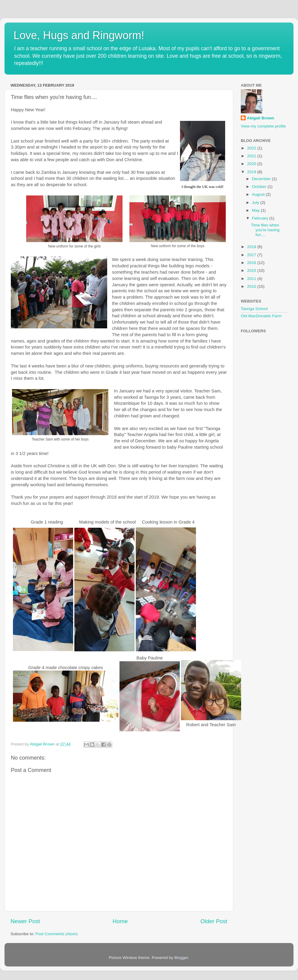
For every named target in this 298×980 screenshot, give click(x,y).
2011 (252, 279)
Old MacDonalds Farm (261, 316)
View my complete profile (263, 126)
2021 (252, 156)
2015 (252, 270)
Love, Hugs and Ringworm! (79, 35)
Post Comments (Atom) (57, 934)
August (259, 194)
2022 (252, 148)
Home (120, 921)
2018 (252, 247)
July (256, 203)
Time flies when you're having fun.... (265, 230)
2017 (252, 255)
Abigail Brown (261, 118)
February (261, 218)
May (256, 210)
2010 (252, 286)
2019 (252, 172)
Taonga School (254, 309)
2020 (252, 164)
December (262, 179)
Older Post (214, 921)
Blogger (181, 958)
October (260, 187)
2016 (252, 263)
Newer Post (25, 921)
